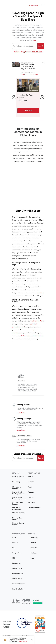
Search (41, 46)
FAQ (14, 548)
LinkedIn (32, 548)
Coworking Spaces (24, 436)
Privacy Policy (17, 574)
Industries (32, 482)
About (30, 477)
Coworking (16, 482)
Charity (31, 497)
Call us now (26, 336)
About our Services (19, 513)
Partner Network (34, 508)
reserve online (37, 336)
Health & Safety (18, 589)
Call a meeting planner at (28, 52)
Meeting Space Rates (18, 519)
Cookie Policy (17, 579)
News (30, 487)
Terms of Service (18, 584)
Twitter (32, 543)
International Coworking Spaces (19, 498)
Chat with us (17, 568)
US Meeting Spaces (17, 488)
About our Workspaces (17, 508)
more (34, 40)
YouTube (32, 553)
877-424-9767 (34, 5)
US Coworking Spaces (17, 503)
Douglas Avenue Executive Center (27, 64)
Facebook (33, 537)
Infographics (17, 553)
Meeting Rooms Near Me (18, 524)
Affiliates (32, 503)
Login (14, 537)
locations (40, 293)
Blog (31, 558)
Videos (15, 558)
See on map (34, 75)
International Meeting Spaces (18, 493)
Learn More (21, 413)
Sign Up (15, 543)
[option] (28, 97)
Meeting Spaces (23, 405)
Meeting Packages (24, 419)
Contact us (16, 563)
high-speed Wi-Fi (37, 321)
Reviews (31, 492)
